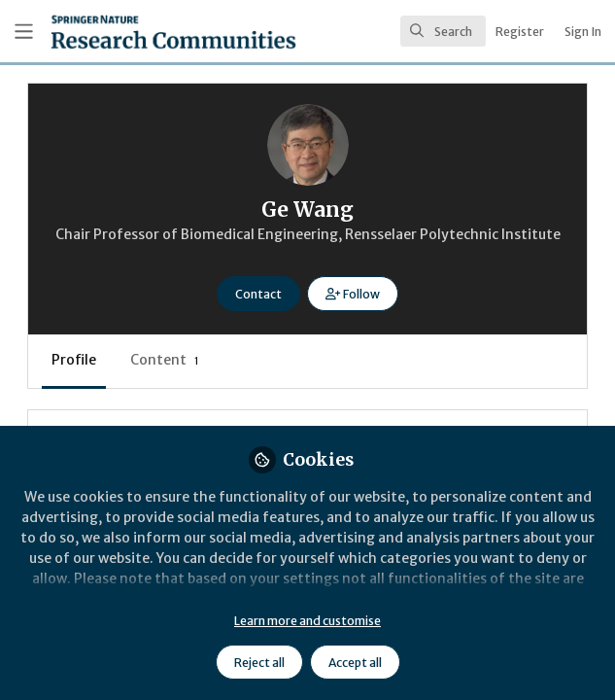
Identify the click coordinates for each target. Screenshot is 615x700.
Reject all (259, 663)
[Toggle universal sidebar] (24, 32)
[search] (443, 31)
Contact (258, 294)
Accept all (355, 663)
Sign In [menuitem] (583, 32)
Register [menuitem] (520, 32)
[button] (352, 294)
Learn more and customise (307, 621)
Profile (74, 360)
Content (165, 360)
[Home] (126, 32)
